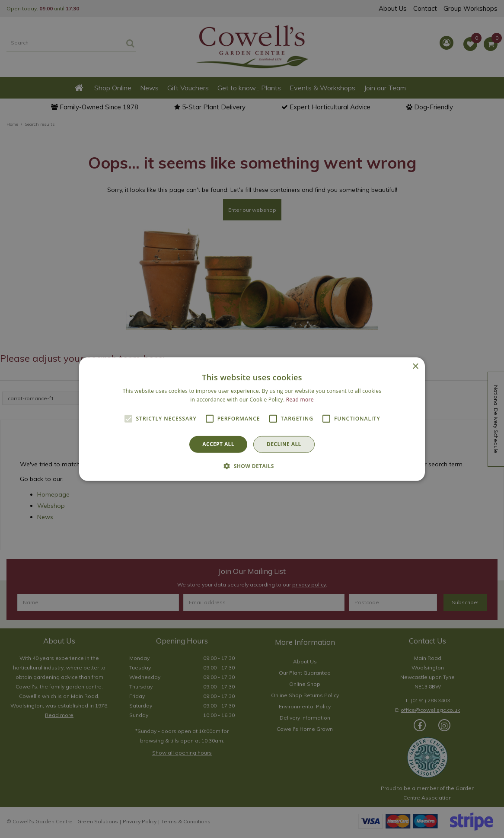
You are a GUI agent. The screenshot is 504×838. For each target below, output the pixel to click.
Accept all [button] (218, 444)
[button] (252, 466)
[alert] (252, 419)
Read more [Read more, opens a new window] (300, 400)
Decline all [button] (284, 444)
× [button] (415, 366)
